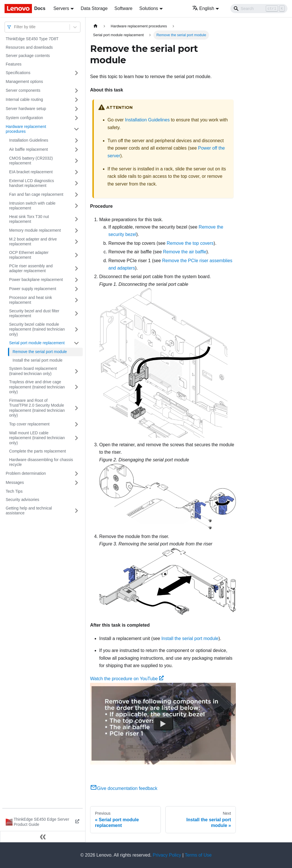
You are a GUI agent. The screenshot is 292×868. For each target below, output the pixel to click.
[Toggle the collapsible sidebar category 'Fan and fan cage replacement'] (76, 195)
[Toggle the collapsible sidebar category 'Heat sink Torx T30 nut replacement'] (76, 219)
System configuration (24, 118)
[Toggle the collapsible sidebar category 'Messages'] (76, 483)
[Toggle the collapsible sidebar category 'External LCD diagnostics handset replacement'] (76, 183)
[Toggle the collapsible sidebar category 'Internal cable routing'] (76, 100)
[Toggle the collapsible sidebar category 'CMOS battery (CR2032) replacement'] (76, 161)
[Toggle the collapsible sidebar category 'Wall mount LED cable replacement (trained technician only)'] (76, 438)
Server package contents (28, 56)
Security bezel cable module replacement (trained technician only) (37, 329)
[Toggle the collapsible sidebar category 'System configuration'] (76, 118)
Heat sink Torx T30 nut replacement (29, 219)
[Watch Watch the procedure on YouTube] (163, 724)
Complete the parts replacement (37, 451)
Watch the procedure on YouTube (127, 679)
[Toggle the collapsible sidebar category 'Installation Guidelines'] (76, 140)
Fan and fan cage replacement (36, 194)
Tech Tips (14, 491)
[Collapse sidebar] (43, 837)
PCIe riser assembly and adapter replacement (31, 268)
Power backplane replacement (36, 280)
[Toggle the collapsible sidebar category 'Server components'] (76, 91)
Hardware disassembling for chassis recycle (41, 462)
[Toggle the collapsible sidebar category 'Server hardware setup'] (76, 109)
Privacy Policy (167, 855)
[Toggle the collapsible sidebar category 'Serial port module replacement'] (76, 343)
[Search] (259, 9)
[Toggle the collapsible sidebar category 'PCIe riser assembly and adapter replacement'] (76, 269)
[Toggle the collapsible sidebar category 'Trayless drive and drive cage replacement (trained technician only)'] (76, 387)
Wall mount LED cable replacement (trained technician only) (37, 438)
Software (123, 8)
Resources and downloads (29, 47)
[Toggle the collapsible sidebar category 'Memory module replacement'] (76, 231)
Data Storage (94, 8)
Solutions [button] (149, 8)
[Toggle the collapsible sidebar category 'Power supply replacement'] (76, 289)
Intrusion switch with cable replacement (32, 206)
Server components (23, 90)
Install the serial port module (37, 360)
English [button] (203, 8)
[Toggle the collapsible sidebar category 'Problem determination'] (76, 474)
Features (14, 64)
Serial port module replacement (37, 343)
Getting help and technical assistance (29, 511)
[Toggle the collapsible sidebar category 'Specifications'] (76, 73)
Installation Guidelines (29, 140)
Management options (24, 81)
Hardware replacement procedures (26, 129)
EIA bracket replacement (31, 172)
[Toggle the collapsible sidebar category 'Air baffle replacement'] (76, 150)
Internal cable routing (24, 99)
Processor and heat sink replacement (31, 300)
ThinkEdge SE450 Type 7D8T (32, 39)
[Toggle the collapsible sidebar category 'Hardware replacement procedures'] (76, 129)
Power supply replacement (33, 289)
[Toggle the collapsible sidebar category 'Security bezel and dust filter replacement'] (76, 314)
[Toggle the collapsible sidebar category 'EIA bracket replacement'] (76, 172)
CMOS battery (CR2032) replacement (31, 161)
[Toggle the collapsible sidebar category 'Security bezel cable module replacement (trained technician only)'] (76, 330)
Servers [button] (61, 8)
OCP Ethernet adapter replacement (29, 255)
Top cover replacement (29, 424)
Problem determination (26, 473)
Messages (15, 482)
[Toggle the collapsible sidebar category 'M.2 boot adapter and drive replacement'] (76, 242)
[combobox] (15, 27)
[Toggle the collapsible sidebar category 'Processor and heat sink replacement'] (76, 300)
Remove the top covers (190, 243)
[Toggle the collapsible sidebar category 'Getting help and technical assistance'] (76, 511)
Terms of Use (198, 855)
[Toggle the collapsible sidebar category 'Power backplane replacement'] (76, 280)
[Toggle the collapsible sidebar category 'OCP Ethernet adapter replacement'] (76, 255)
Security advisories (23, 500)
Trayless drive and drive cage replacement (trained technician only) (37, 387)
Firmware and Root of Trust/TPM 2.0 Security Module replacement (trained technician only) (37, 408)
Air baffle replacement (29, 149)
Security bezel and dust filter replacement (34, 313)
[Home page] (96, 26)
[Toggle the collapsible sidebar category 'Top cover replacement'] (76, 424)
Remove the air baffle (185, 252)
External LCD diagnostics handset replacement (32, 183)
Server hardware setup (26, 109)
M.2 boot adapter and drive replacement (33, 242)
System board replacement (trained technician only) (33, 371)
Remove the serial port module (40, 352)
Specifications (18, 73)
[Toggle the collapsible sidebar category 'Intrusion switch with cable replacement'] (76, 206)
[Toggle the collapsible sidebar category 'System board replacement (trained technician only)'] (76, 371)
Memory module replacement (35, 230)
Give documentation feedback (124, 788)
